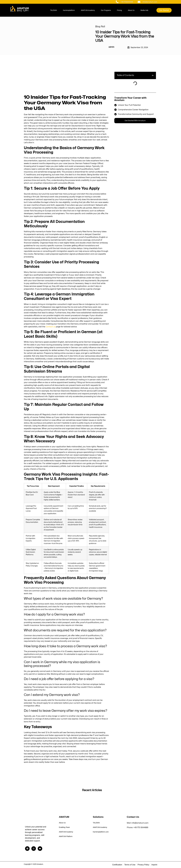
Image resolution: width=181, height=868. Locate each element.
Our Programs (106, 10)
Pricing (119, 10)
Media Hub (144, 10)
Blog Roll (100, 27)
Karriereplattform (69, 10)
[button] (153, 75)
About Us (131, 10)
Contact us (51, 327)
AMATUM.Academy (88, 10)
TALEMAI (54, 10)
